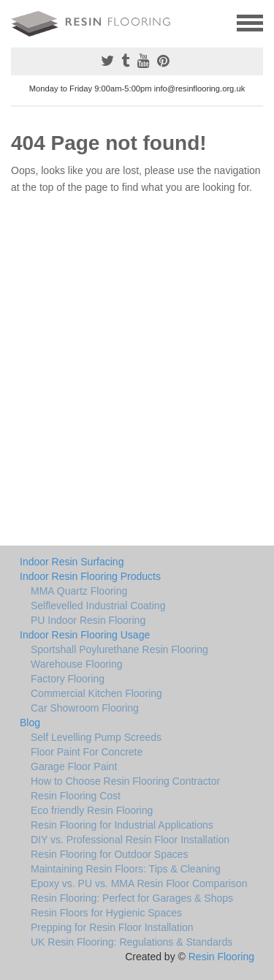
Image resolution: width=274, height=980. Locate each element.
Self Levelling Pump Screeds (96, 737)
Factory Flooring (68, 679)
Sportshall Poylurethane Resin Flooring (119, 649)
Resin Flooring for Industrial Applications (122, 825)
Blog (30, 723)
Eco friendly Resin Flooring (92, 810)
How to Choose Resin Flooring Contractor (125, 781)
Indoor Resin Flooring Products (90, 576)
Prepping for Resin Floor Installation (112, 927)
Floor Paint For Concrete (87, 752)
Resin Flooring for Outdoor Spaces (110, 854)
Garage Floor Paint (74, 766)
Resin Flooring (221, 957)
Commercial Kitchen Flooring (96, 693)
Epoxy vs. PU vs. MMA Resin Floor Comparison (139, 883)
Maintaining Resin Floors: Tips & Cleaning (126, 869)
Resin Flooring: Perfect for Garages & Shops (132, 898)
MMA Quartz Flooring (79, 591)
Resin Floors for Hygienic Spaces (106, 913)
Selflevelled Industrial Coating (98, 606)
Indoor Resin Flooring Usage (85, 635)
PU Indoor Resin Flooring (88, 620)
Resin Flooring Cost (76, 796)
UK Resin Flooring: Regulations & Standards (132, 942)
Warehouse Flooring (77, 664)
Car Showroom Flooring (85, 708)
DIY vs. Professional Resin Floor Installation (130, 840)
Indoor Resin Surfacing (72, 562)
